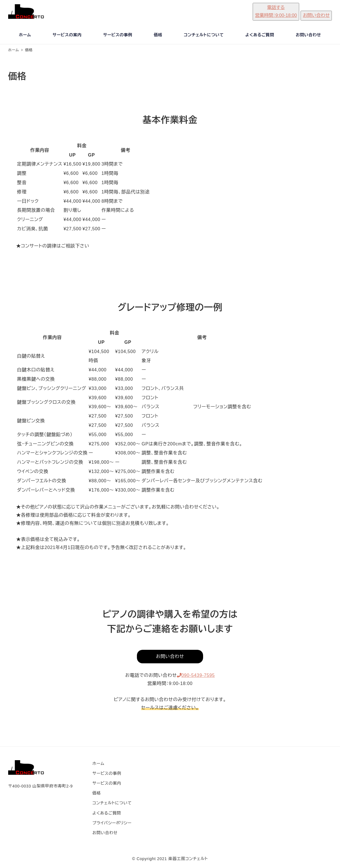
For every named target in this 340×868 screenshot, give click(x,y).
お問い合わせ (105, 833)
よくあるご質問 (107, 813)
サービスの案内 (107, 783)
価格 (97, 793)
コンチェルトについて (112, 803)
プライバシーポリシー (112, 823)
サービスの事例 (107, 773)
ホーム (98, 764)
